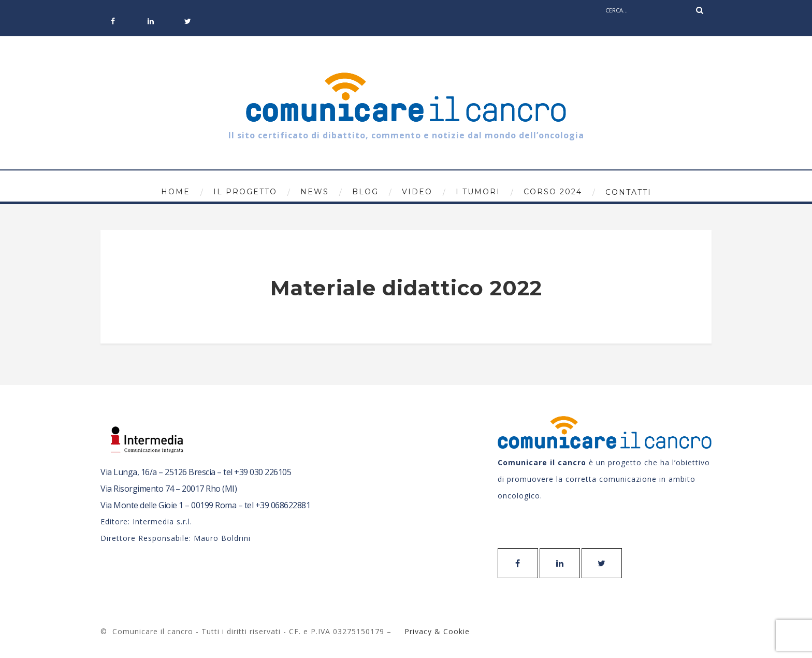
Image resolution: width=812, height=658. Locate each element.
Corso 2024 (553, 192)
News (315, 192)
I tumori (478, 192)
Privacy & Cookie (436, 631)
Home (176, 192)
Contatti (628, 192)
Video (417, 192)
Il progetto (245, 192)
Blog (365, 192)
